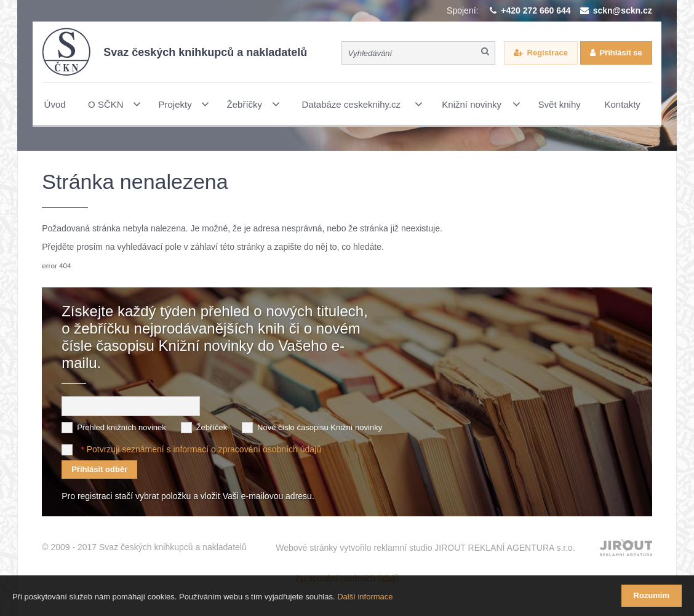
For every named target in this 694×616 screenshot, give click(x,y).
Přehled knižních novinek (122, 427)
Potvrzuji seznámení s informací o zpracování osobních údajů (204, 449)
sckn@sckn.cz (623, 10)
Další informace (365, 597)
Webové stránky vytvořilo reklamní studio (425, 548)
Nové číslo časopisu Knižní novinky (320, 427)
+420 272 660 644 (536, 10)
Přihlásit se (620, 53)
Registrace (548, 53)
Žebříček (212, 427)
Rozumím (652, 595)
